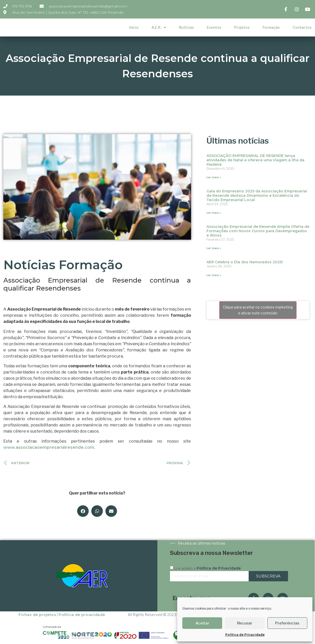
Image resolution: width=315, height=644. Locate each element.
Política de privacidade (82, 615)
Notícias (186, 27)
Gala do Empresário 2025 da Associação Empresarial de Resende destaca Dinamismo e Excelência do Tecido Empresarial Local (257, 195)
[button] (83, 511)
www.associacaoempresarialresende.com (49, 447)
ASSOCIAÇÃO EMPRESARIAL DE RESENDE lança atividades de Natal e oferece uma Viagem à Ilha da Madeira (255, 160)
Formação (271, 27)
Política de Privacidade (245, 635)
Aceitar (202, 623)
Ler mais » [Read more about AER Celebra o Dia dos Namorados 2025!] (214, 275)
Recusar (245, 623)
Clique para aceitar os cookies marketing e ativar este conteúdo (258, 310)
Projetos (242, 27)
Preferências (287, 623)
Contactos (302, 27)
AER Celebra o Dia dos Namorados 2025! (245, 262)
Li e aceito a (207, 568)
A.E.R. (159, 27)
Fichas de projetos (37, 615)
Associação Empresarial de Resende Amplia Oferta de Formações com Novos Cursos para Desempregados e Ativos (258, 231)
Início (134, 27)
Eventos (214, 27)
